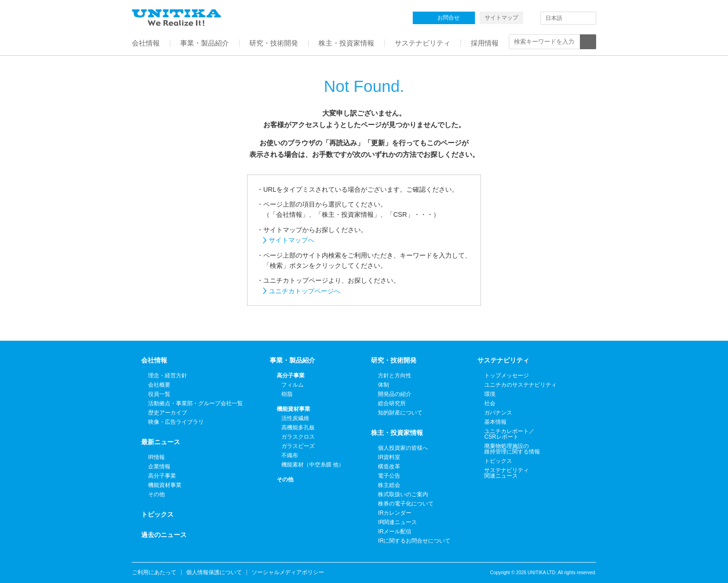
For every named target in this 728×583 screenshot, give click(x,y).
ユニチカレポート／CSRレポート (509, 434)
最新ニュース (161, 442)
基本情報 (495, 422)
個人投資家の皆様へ (403, 448)
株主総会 (389, 485)
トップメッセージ (507, 376)
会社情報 (154, 360)
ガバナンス (498, 413)
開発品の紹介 (395, 394)
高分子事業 (162, 476)
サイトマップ (501, 18)
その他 (156, 494)
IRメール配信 (395, 531)
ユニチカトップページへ (305, 291)
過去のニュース (164, 535)
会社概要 (159, 385)
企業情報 (159, 466)
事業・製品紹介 (292, 360)
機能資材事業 (165, 485)
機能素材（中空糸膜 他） (313, 465)
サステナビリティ (503, 360)
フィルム (292, 385)
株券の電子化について (406, 504)
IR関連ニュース (397, 522)
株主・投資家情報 (397, 433)
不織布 (290, 455)
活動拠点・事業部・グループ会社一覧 (195, 403)
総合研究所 (392, 403)
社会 (490, 403)
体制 (383, 385)
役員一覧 (159, 394)
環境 (490, 394)
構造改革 (389, 466)
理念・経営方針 (168, 376)
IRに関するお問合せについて (414, 541)
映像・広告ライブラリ (176, 422)
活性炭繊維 (295, 418)
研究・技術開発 (394, 360)
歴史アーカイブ (168, 413)
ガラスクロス (298, 437)
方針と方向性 (395, 376)
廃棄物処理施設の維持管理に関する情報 (512, 449)
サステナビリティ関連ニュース (507, 473)
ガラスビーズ (298, 446)
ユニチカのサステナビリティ (520, 385)
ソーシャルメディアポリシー (288, 572)
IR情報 (156, 457)
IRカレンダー (395, 513)
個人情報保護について (214, 572)
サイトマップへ (292, 240)
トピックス (157, 514)
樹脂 (287, 394)
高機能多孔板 (298, 428)
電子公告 (389, 476)
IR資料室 (389, 457)
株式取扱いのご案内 (403, 494)
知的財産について (400, 413)
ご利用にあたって (154, 572)
